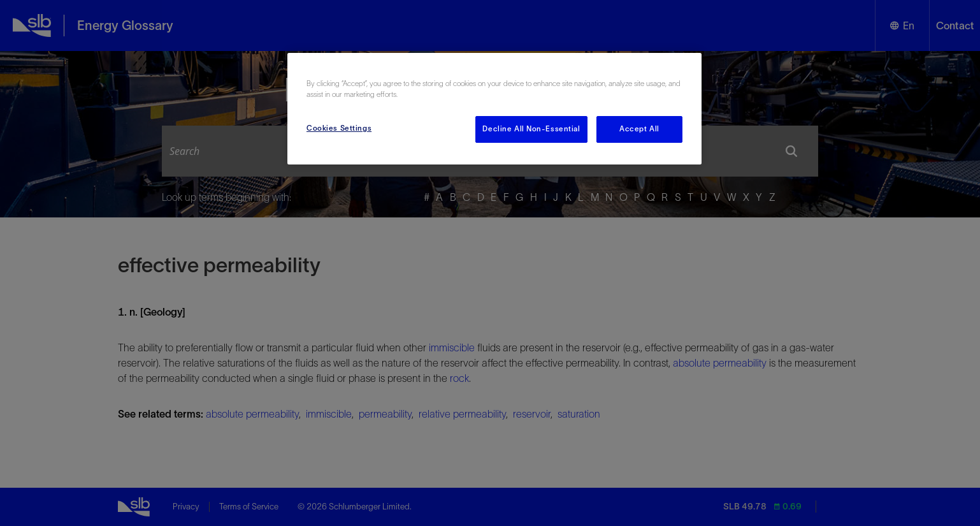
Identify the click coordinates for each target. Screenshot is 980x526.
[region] (494, 109)
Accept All (639, 129)
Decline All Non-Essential (531, 129)
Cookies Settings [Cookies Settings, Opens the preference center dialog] (339, 128)
